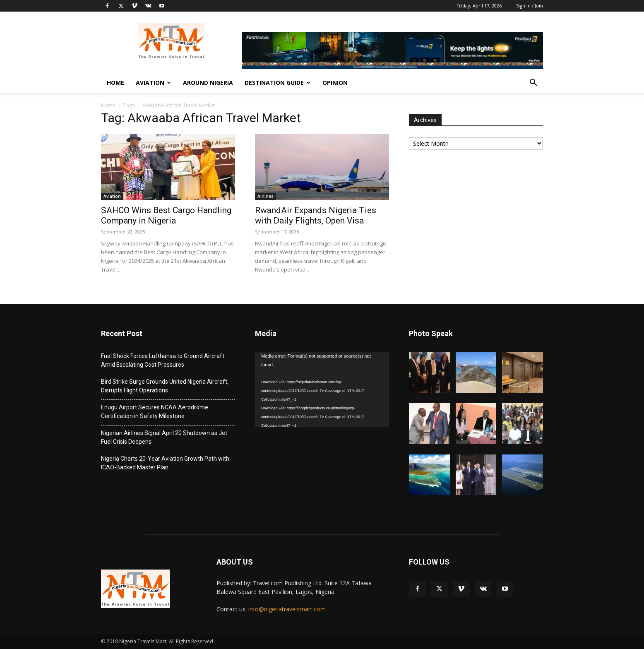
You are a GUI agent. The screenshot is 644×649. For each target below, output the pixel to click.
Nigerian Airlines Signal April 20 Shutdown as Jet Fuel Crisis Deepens (164, 437)
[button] (533, 83)
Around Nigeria (208, 83)
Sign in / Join (530, 6)
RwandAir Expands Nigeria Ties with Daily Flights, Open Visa (316, 215)
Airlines (266, 196)
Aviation (153, 83)
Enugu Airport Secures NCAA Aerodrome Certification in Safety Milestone (155, 412)
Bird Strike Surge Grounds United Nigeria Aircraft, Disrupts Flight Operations (165, 386)
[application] (322, 389)
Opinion (335, 83)
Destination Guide (278, 83)
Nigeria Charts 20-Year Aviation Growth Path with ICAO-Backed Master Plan (165, 463)
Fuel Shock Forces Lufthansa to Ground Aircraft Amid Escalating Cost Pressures (163, 360)
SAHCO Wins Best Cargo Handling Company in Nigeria (166, 215)
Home (115, 83)
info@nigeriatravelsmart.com (287, 609)
